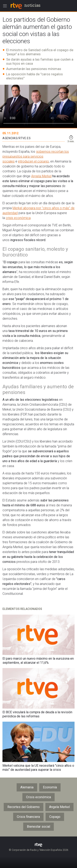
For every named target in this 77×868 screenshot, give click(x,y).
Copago (55, 817)
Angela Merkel (41, 176)
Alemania (27, 787)
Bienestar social (38, 827)
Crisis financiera (28, 817)
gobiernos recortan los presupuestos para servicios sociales (36, 156)
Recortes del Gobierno (24, 807)
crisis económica (18, 218)
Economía (50, 787)
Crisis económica (38, 797)
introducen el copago (33, 161)
